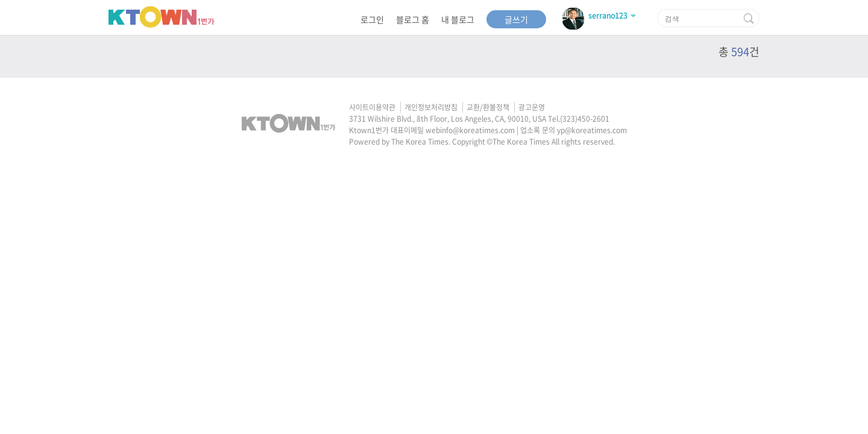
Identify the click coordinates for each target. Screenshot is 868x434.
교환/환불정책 (488, 107)
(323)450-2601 (585, 119)
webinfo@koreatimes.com (470, 130)
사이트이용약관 (372, 107)
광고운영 (532, 107)
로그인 (372, 19)
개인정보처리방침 (431, 107)
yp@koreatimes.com (592, 130)
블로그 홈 (413, 19)
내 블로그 (458, 19)
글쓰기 (516, 19)
